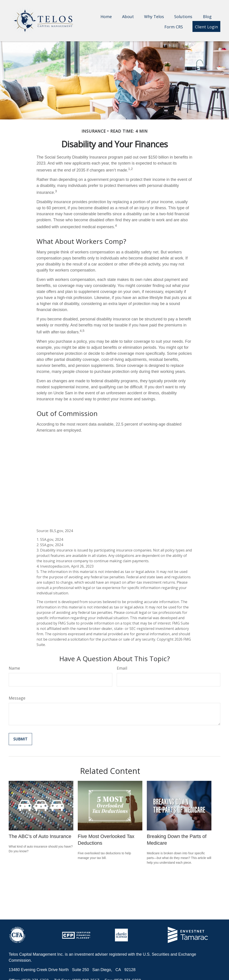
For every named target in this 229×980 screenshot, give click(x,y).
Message (17, 698)
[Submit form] (20, 739)
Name (14, 668)
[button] (106, 16)
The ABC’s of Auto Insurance (40, 836)
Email (122, 668)
